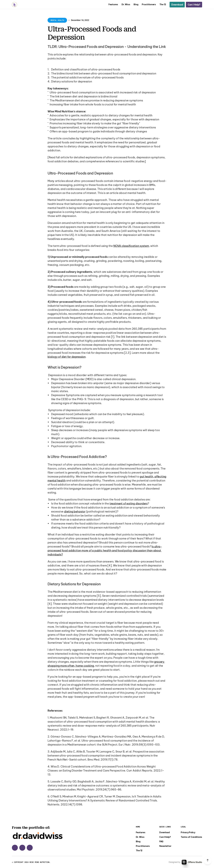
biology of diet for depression (67, 357)
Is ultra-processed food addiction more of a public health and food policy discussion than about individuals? (105, 551)
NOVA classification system (131, 246)
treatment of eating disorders (129, 504)
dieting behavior (75, 512)
